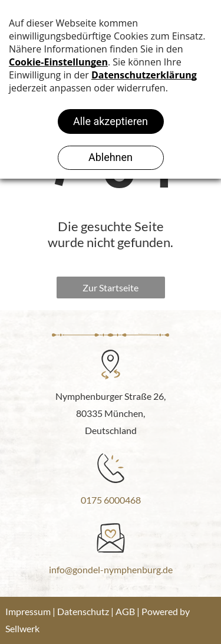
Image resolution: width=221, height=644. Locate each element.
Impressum (28, 611)
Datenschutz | (85, 611)
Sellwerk (22, 628)
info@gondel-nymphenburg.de (111, 569)
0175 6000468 (111, 500)
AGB (125, 611)
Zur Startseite (111, 287)
